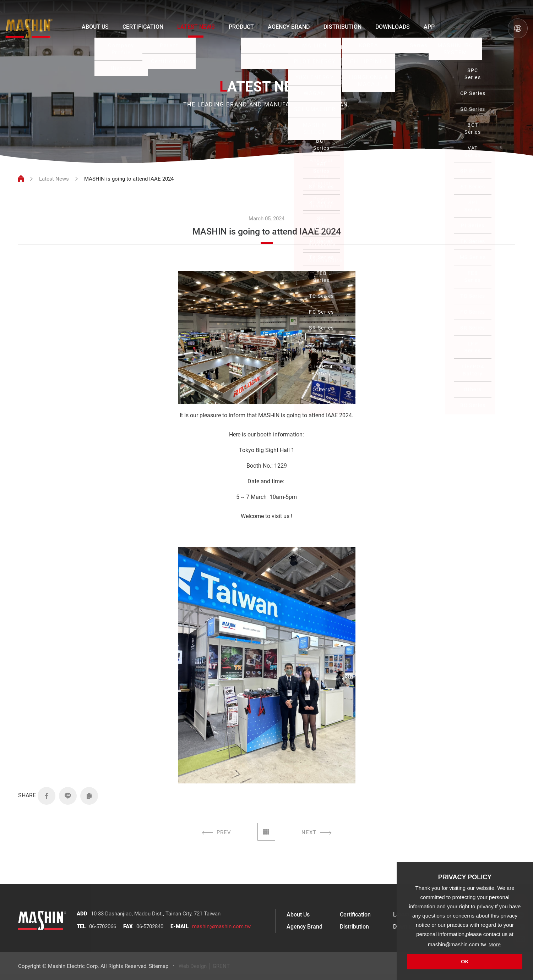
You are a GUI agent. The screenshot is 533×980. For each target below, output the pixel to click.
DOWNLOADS (393, 27)
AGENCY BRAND (289, 27)
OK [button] (465, 962)
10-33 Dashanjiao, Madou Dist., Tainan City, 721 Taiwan (156, 914)
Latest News (54, 179)
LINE (68, 796)
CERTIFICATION (143, 27)
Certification (355, 915)
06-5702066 (103, 926)
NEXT (309, 832)
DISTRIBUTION (342, 27)
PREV (224, 832)
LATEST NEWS (196, 27)
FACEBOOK (47, 796)
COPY (89, 796)
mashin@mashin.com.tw (221, 926)
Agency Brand (304, 927)
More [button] (495, 944)
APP (429, 27)
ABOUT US (95, 27)
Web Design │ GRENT (204, 966)
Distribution (354, 927)
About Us (298, 915)
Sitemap (159, 966)
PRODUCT (241, 27)
